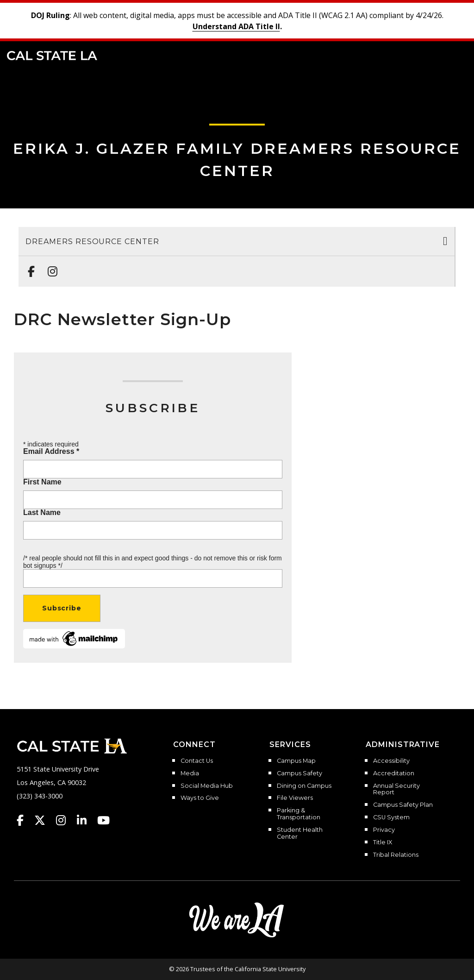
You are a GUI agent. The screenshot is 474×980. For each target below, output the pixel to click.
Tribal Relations (396, 855)
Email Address (51, 452)
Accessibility (391, 761)
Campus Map (296, 761)
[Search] (438, 55)
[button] (453, 55)
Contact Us (197, 761)
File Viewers (295, 798)
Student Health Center (300, 833)
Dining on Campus (304, 786)
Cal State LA (52, 56)
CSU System (391, 817)
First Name (42, 482)
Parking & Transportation (299, 814)
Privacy (384, 830)
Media (190, 773)
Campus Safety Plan (403, 805)
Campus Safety (299, 773)
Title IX (383, 842)
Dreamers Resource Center (92, 242)
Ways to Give (200, 798)
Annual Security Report (396, 789)
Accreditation (394, 773)
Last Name (42, 513)
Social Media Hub (207, 786)
